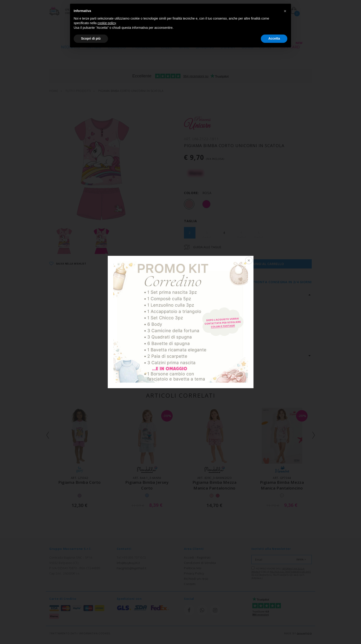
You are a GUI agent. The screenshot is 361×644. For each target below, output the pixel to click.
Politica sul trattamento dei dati (290, 572)
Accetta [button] (274, 38)
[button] (285, 11)
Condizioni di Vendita (200, 563)
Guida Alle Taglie (207, 247)
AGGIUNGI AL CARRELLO (265, 264)
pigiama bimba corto (79, 482)
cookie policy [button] (107, 23)
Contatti (190, 584)
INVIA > (301, 559)
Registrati (204, 557)
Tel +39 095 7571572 (131, 557)
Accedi (189, 557)
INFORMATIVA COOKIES (95, 633)
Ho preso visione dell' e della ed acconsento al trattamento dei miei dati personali (281, 573)
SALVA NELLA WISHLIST (68, 264)
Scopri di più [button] (91, 38)
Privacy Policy (194, 573)
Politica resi (193, 568)
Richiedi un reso (196, 579)
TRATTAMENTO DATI (63, 633)
